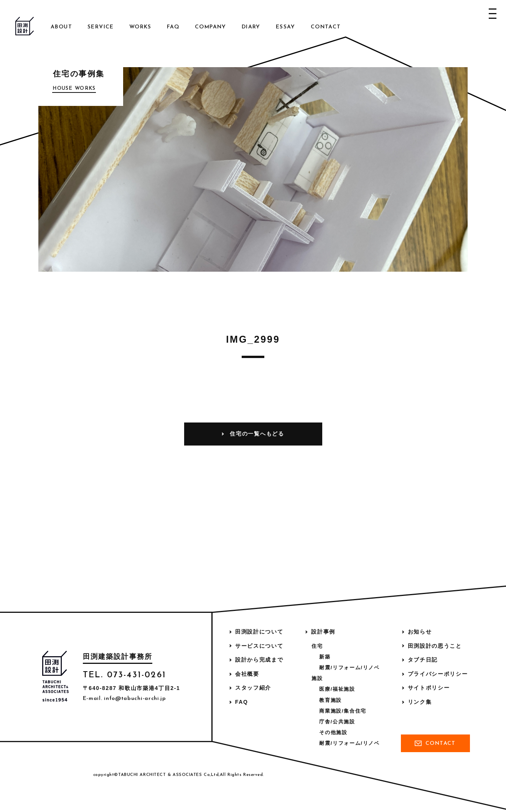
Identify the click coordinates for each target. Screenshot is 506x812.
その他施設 (333, 732)
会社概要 (247, 674)
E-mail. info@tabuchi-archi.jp (124, 699)
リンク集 (420, 702)
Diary (251, 27)
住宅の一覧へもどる (257, 434)
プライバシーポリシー (438, 674)
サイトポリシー (429, 688)
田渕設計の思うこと (435, 646)
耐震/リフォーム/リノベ (349, 668)
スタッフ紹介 (253, 688)
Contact (326, 27)
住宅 (317, 646)
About (61, 27)
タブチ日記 (423, 660)
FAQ (173, 27)
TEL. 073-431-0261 (124, 675)
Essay (286, 27)
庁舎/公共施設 (337, 722)
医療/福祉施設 (337, 689)
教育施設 (330, 700)
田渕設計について (259, 632)
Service (101, 27)
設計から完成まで (259, 660)
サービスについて (259, 646)
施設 (317, 678)
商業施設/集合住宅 (343, 711)
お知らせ (420, 632)
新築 (325, 657)
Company (211, 27)
